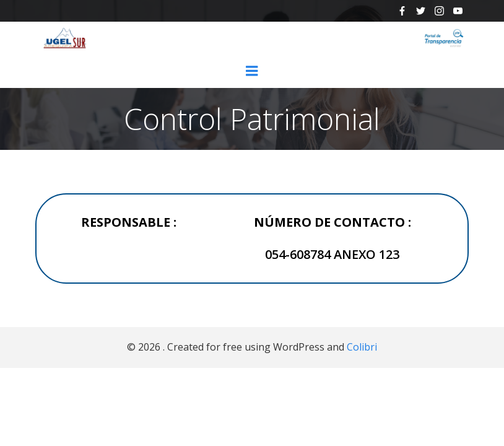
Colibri (362, 347)
